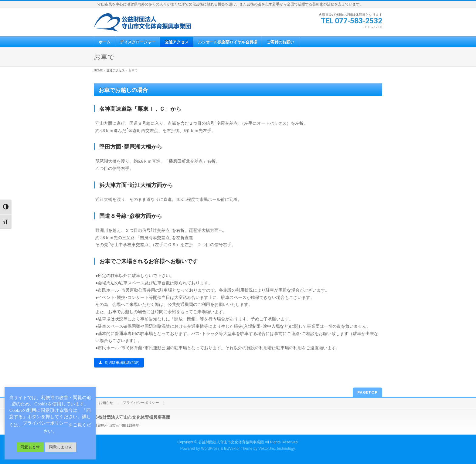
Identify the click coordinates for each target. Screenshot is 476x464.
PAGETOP (367, 392)
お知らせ (106, 403)
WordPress (210, 449)
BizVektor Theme (238, 449)
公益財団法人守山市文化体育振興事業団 (231, 442)
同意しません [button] (61, 447)
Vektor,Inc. (267, 449)
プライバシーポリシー (141, 403)
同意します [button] (30, 447)
